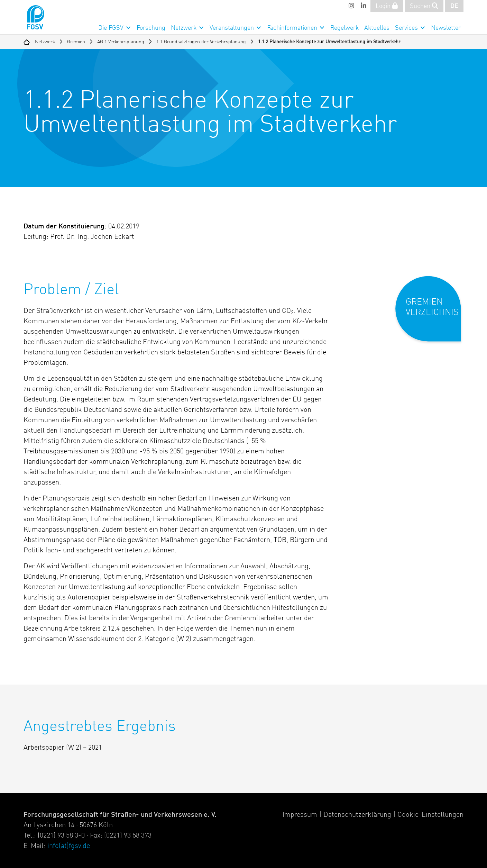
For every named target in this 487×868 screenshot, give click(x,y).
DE (454, 6)
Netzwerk (184, 28)
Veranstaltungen (232, 28)
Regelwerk (344, 28)
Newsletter (446, 28)
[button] (433, 314)
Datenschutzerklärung (357, 815)
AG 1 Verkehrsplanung (121, 42)
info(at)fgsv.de (69, 846)
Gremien (76, 42)
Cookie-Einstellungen (430, 815)
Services (406, 28)
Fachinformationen (292, 28)
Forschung (151, 28)
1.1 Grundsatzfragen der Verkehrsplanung (201, 42)
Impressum (300, 815)
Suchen (424, 6)
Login (387, 6)
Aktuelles (377, 28)
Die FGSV (111, 28)
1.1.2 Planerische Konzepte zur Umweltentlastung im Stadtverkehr (329, 42)
